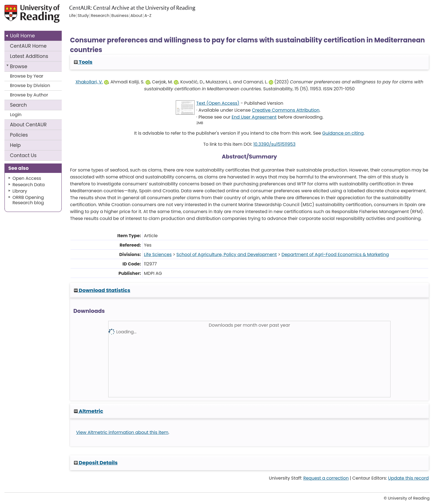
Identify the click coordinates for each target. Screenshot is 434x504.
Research (100, 16)
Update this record (408, 478)
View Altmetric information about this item (122, 432)
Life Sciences (158, 254)
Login (16, 115)
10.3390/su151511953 (274, 144)
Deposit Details (96, 463)
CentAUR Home (28, 46)
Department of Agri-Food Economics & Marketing (335, 254)
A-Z (148, 16)
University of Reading (48, 16)
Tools (83, 62)
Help (15, 145)
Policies (19, 135)
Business (120, 16)
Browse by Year (27, 76)
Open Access (27, 178)
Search (18, 105)
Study (83, 16)
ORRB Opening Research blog (28, 200)
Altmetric (89, 411)
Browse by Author (29, 95)
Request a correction (326, 478)
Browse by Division (30, 85)
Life (72, 16)
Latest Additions (29, 56)
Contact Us (23, 155)
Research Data (29, 185)
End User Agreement (254, 117)
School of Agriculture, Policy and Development (227, 254)
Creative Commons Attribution (286, 110)
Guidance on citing (343, 133)
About (28, 125)
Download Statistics (102, 290)
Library (20, 191)
